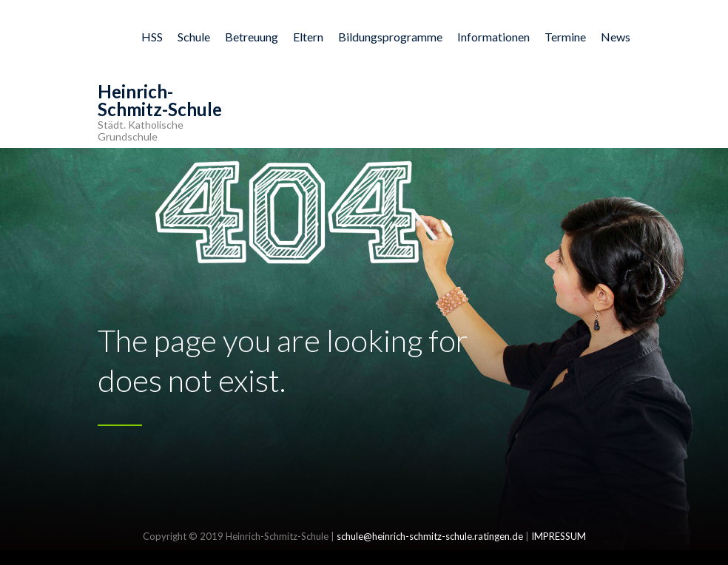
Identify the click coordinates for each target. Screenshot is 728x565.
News (616, 37)
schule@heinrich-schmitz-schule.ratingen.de (430, 536)
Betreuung (252, 37)
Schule (194, 37)
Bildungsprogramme (390, 37)
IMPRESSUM (559, 536)
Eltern (308, 37)
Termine (565, 37)
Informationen (493, 37)
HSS (152, 37)
